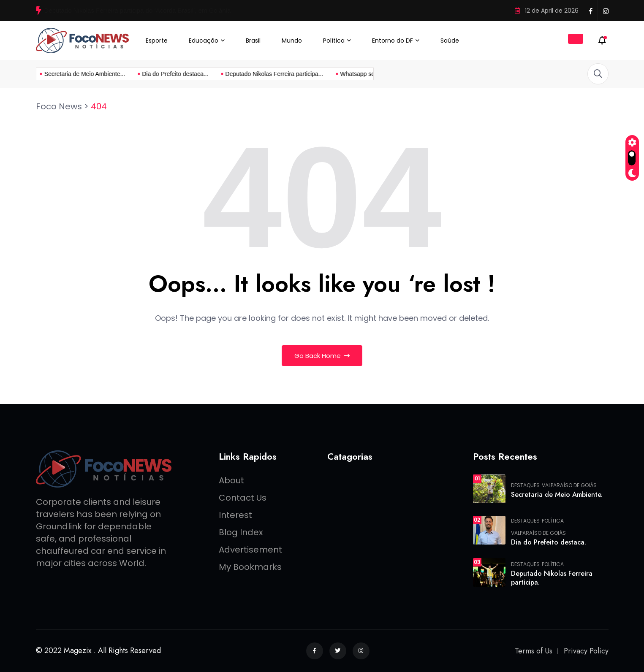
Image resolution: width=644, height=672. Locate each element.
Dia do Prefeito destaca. (549, 542)
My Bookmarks (250, 567)
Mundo (292, 41)
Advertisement (250, 550)
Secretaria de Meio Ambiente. (557, 495)
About (231, 480)
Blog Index (241, 532)
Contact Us (243, 498)
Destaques (525, 485)
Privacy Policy (586, 651)
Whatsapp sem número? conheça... (309, 74)
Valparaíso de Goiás (569, 485)
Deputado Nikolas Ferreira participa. (552, 578)
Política (334, 41)
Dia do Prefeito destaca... (98, 74)
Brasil (253, 41)
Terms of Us (534, 651)
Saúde (450, 41)
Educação (204, 41)
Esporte (157, 41)
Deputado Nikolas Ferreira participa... (197, 74)
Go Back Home (322, 356)
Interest (235, 515)
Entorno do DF (393, 41)
